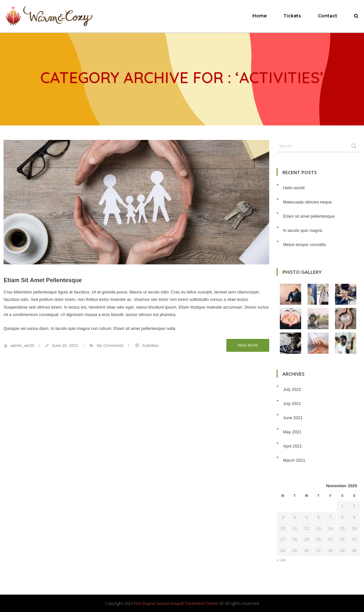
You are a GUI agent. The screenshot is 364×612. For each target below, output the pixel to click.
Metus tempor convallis (305, 245)
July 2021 (292, 404)
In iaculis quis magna (303, 230)
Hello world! (294, 188)
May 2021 (292, 432)
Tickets (292, 16)
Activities (150, 345)
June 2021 (293, 418)
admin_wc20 (22, 345)
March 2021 (294, 460)
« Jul (281, 560)
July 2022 (292, 389)
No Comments (110, 345)
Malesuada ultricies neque (307, 202)
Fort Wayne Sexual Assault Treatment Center (176, 603)
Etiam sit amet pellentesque (43, 280)
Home (260, 16)
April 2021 (293, 446)
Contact (328, 16)
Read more (248, 345)
